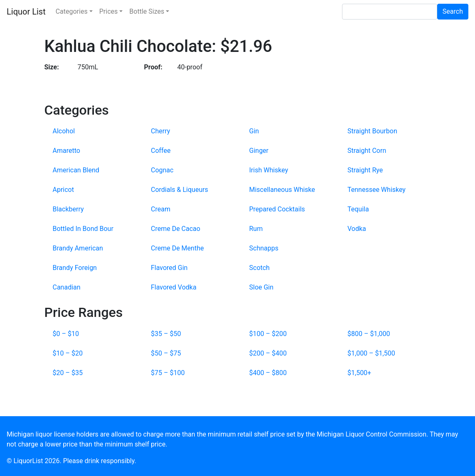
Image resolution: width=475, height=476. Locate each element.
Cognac (162, 170)
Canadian (67, 287)
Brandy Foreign (75, 268)
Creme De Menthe (177, 248)
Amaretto (66, 151)
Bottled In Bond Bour (83, 229)
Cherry (160, 131)
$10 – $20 (68, 353)
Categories (72, 11)
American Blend (76, 170)
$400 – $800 (268, 373)
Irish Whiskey (269, 170)
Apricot (63, 190)
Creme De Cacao (176, 229)
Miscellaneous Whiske (282, 190)
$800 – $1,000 (369, 334)
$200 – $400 (268, 353)
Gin (254, 131)
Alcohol (64, 131)
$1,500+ (359, 373)
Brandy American (78, 248)
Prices (109, 11)
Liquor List (26, 12)
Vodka (357, 229)
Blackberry (68, 209)
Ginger (259, 151)
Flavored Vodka (174, 287)
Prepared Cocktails (277, 209)
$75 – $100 (168, 373)
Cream (161, 209)
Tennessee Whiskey (377, 190)
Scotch (260, 268)
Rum (256, 229)
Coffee (161, 151)
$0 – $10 (66, 334)
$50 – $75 (166, 353)
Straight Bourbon (372, 131)
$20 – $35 (68, 373)
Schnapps (264, 248)
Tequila (358, 209)
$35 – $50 (166, 334)
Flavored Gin (169, 268)
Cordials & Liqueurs (180, 190)
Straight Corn (367, 151)
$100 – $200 (268, 334)
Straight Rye (365, 170)
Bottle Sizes (147, 11)
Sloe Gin (262, 287)
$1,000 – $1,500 (371, 353)
